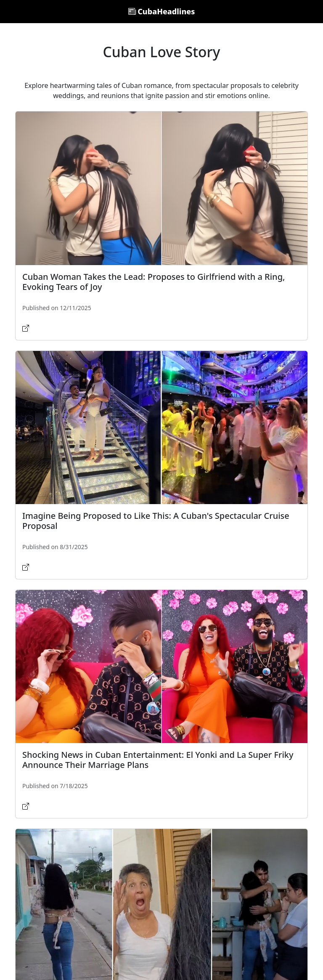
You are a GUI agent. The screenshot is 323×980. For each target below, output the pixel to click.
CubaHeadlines (162, 11)
